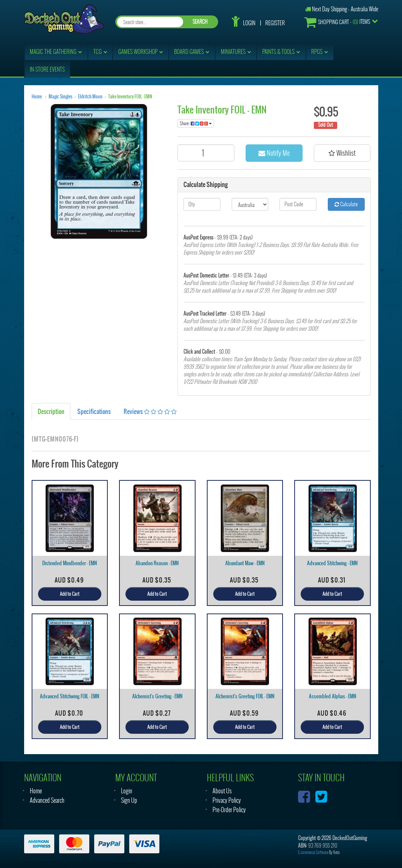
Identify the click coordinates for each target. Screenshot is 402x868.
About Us (222, 791)
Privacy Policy (227, 800)
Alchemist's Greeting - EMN (157, 696)
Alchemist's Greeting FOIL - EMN (245, 696)
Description (51, 411)
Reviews (150, 411)
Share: (196, 123)
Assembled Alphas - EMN (332, 696)
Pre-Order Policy (229, 810)
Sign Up (129, 800)
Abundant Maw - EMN (245, 563)
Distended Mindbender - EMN (70, 563)
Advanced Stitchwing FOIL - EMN (70, 696)
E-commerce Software (313, 852)
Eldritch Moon (90, 97)
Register (275, 23)
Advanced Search (47, 800)
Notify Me (274, 153)
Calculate (346, 204)
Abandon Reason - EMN (157, 563)
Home (37, 97)
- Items (337, 22)
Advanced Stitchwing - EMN (332, 563)
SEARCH (200, 22)
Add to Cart (70, 594)
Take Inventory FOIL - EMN (130, 97)
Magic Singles (60, 97)
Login (249, 23)
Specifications (94, 411)
